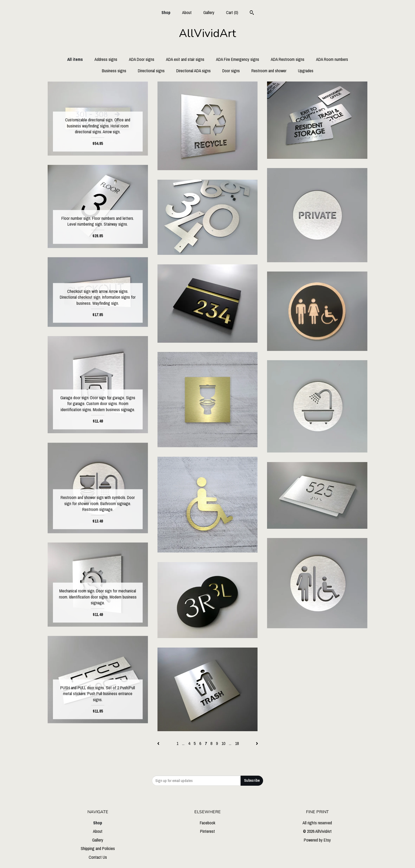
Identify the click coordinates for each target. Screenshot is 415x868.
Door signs (231, 71)
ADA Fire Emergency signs (238, 59)
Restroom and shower (269, 71)
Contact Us (98, 857)
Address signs (106, 59)
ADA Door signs (142, 59)
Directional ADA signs (193, 71)
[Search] (252, 13)
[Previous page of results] (159, 743)
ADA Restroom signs (288, 59)
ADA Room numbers (332, 59)
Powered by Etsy (317, 840)
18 (237, 743)
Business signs (114, 71)
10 (223, 743)
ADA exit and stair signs (185, 59)
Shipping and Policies (98, 848)
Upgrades (306, 71)
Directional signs (151, 71)
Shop (166, 12)
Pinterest (207, 831)
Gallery (209, 12)
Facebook (207, 823)
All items (75, 59)
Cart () (232, 12)
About (187, 12)
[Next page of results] (257, 743)
